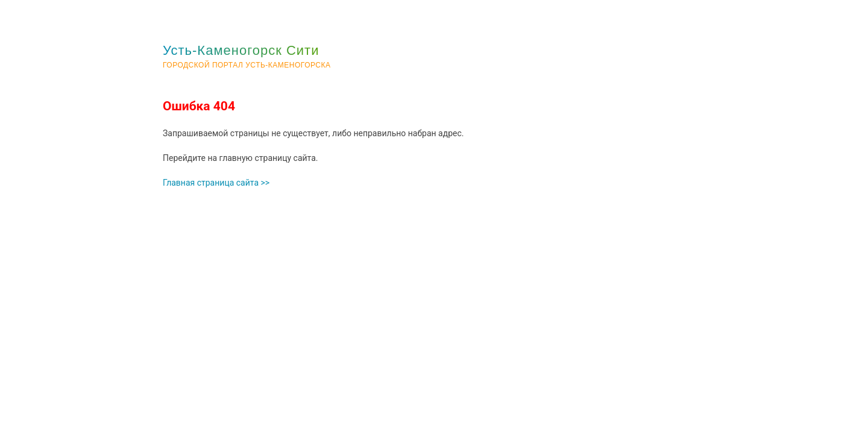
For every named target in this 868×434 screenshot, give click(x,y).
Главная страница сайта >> (216, 183)
